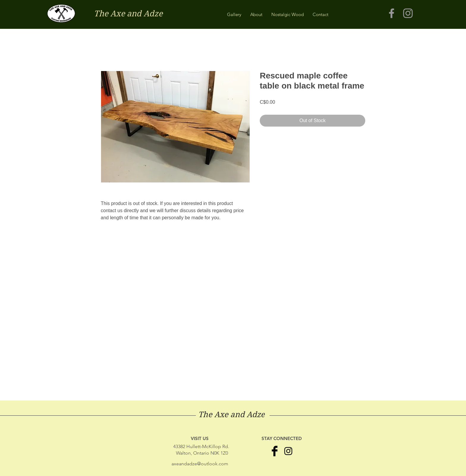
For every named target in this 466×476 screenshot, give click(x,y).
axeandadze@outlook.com (200, 464)
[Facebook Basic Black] (275, 451)
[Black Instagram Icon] (288, 451)
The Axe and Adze (128, 13)
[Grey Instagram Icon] (408, 13)
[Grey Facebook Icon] (392, 13)
